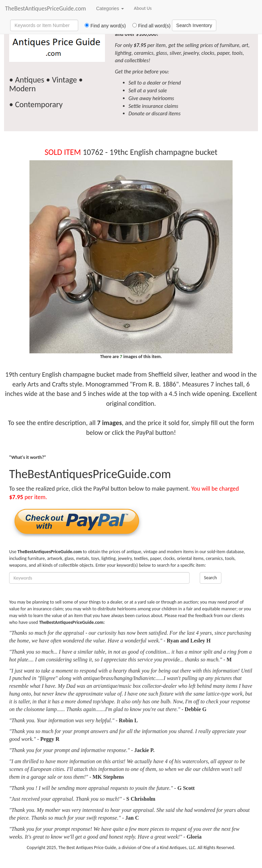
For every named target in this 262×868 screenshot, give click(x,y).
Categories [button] (110, 8)
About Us (143, 8)
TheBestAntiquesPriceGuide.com (46, 8)
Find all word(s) (149, 26)
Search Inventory (194, 25)
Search (211, 578)
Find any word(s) (103, 26)
